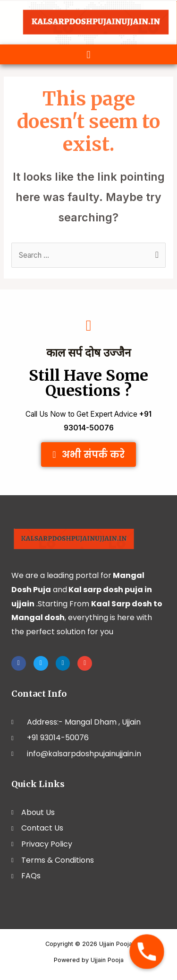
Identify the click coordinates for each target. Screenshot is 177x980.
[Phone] (147, 952)
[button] (88, 54)
